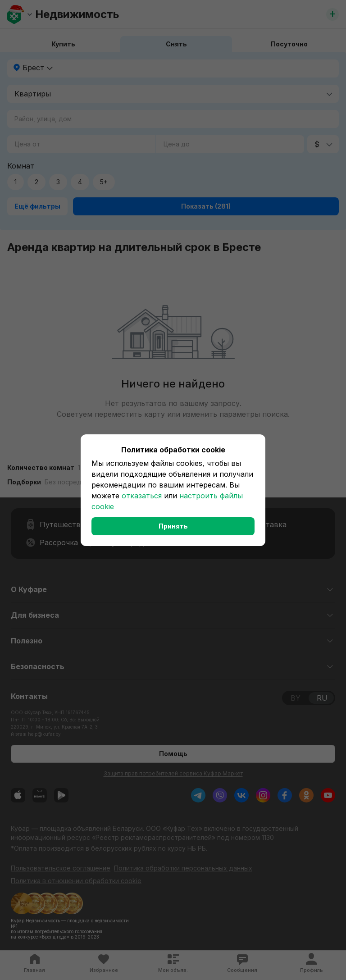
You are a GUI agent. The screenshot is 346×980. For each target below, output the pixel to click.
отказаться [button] (142, 496)
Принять (173, 526)
